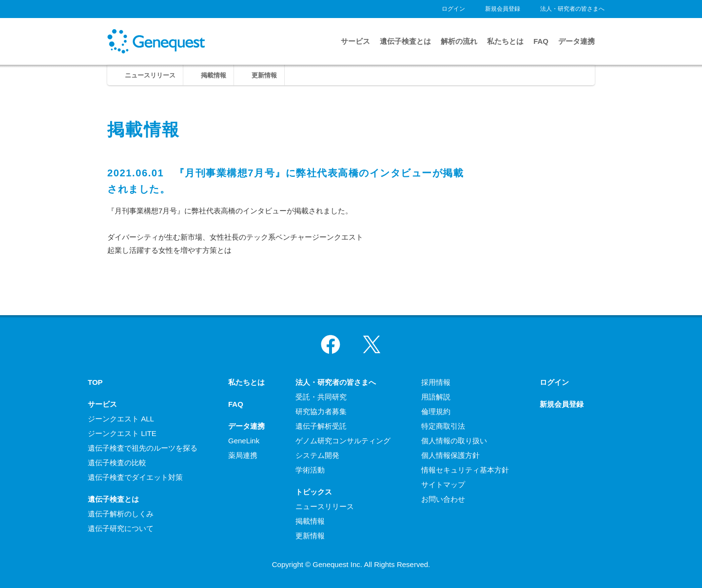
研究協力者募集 (321, 411)
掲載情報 (214, 75)
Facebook (331, 344)
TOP (95, 382)
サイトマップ (443, 484)
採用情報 (436, 382)
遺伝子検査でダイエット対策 (135, 477)
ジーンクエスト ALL (121, 419)
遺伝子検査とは (405, 41)
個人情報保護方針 (450, 455)
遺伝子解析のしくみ (121, 514)
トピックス (314, 492)
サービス (355, 41)
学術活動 (310, 470)
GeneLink (244, 441)
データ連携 (576, 41)
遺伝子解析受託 (321, 426)
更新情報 (264, 75)
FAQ (541, 41)
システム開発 (317, 455)
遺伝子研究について (121, 528)
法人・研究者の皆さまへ (572, 9)
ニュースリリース (150, 75)
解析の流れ (459, 41)
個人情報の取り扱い (454, 441)
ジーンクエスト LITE (122, 433)
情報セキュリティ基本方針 (465, 470)
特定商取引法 (443, 426)
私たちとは (505, 41)
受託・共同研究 (321, 397)
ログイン (453, 9)
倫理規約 (436, 411)
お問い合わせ (443, 499)
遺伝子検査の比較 (117, 463)
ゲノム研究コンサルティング (343, 441)
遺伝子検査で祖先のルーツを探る (143, 448)
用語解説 (436, 397)
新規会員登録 (503, 9)
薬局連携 (243, 455)
